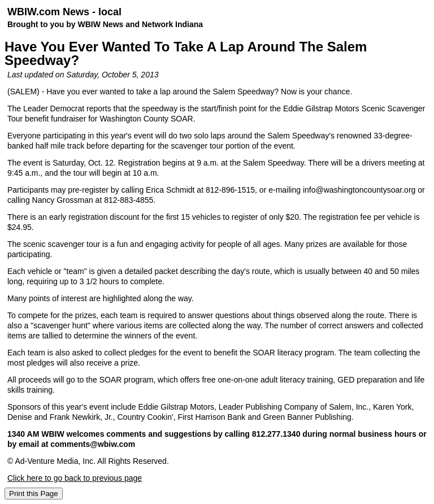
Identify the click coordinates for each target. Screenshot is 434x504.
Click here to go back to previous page (75, 478)
